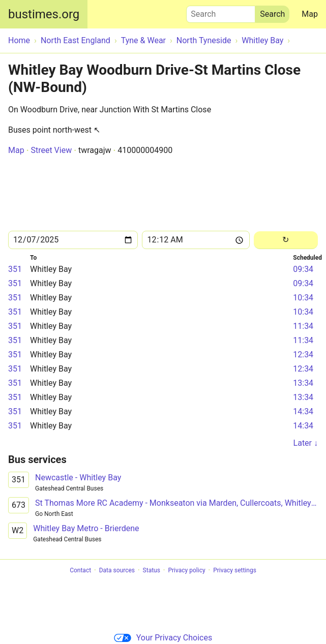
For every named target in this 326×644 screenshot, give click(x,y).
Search (221, 12)
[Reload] (286, 240)
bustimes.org (44, 14)
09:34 (303, 269)
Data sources (117, 570)
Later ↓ (306, 443)
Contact (80, 570)
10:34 (303, 298)
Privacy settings (235, 570)
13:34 (303, 383)
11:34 (303, 326)
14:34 (303, 411)
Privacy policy (186, 570)
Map (310, 14)
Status (152, 570)
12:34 (303, 355)
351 (15, 269)
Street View (51, 150)
